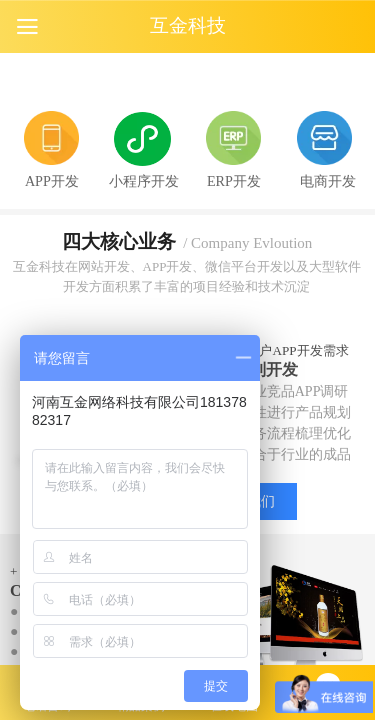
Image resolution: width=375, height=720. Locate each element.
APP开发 (52, 181)
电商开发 (328, 181)
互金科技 (188, 25)
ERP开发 (234, 181)
